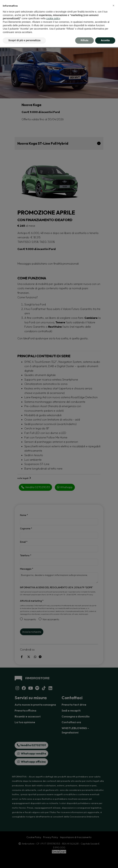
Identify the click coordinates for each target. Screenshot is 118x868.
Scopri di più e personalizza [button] (24, 40)
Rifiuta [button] (85, 40)
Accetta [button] (105, 40)
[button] (113, 6)
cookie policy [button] (53, 18)
